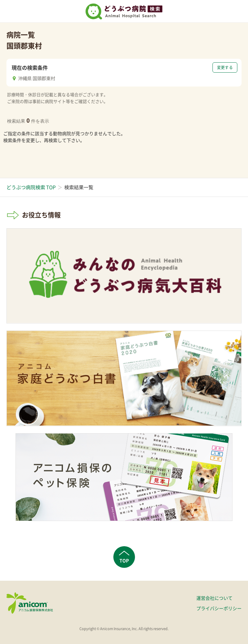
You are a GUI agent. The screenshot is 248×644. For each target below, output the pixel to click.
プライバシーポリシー (219, 608)
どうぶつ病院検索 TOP (31, 187)
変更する (225, 67)
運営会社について (214, 598)
